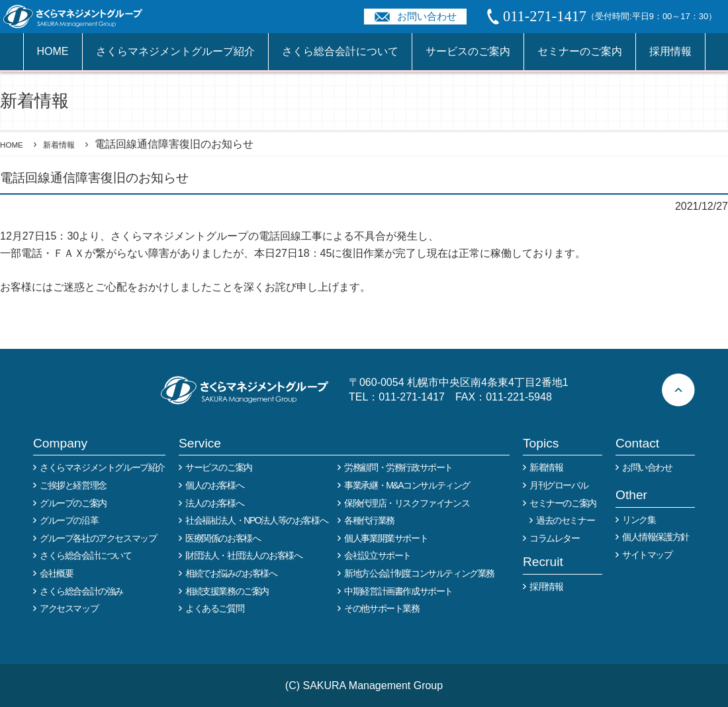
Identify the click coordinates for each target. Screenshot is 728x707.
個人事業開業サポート (386, 538)
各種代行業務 (369, 520)
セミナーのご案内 (580, 51)
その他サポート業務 (382, 608)
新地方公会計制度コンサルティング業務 (419, 573)
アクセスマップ (69, 608)
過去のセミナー (565, 520)
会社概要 (56, 573)
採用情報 (670, 51)
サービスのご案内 (468, 51)
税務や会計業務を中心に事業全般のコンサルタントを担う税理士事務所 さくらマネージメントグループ (80, 17)
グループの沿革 (69, 520)
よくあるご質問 (214, 608)
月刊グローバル (559, 485)
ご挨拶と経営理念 (73, 485)
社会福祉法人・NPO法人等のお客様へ (256, 520)
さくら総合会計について (340, 51)
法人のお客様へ (214, 503)
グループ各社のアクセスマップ (98, 538)
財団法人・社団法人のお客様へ (244, 555)
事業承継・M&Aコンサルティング (407, 485)
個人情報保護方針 (656, 537)
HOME (53, 51)
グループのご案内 (73, 503)
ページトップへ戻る (678, 390)
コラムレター (555, 538)
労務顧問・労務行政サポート (398, 467)
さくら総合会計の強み (81, 591)
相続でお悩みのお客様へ (231, 573)
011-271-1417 (412, 397)
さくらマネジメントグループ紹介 (175, 51)
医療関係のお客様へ (223, 538)
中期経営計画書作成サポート (398, 591)
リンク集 (639, 520)
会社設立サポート (378, 555)
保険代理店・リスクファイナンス (407, 503)
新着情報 (73, 144)
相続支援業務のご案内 (227, 591)
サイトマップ (647, 555)
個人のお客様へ (214, 485)
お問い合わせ (427, 16)
